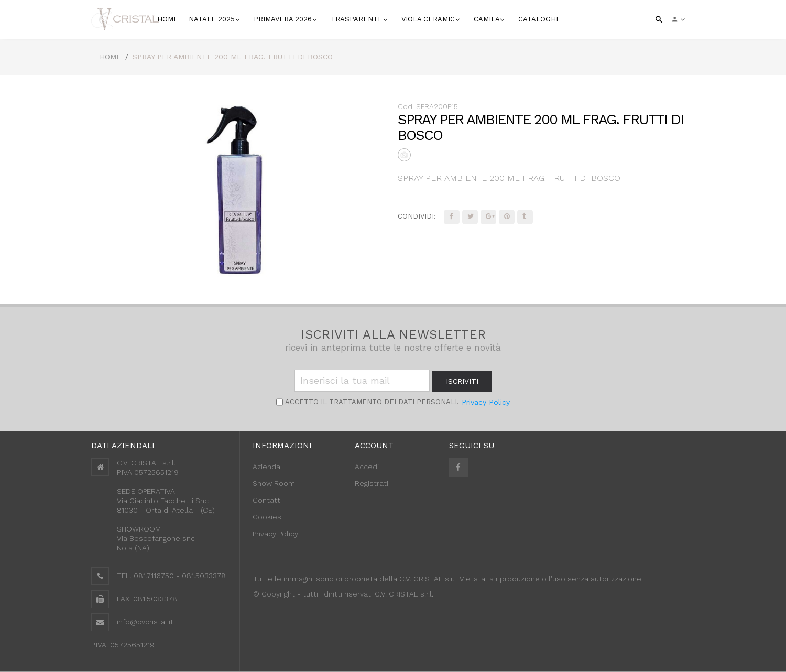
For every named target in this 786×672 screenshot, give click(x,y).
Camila (488, 19)
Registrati (372, 483)
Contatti (267, 500)
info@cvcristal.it (145, 622)
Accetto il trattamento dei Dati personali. (371, 402)
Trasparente (358, 19)
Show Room (274, 483)
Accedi (367, 467)
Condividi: (417, 216)
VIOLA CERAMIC (429, 19)
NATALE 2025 (213, 19)
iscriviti (462, 381)
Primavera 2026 (284, 19)
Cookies (267, 517)
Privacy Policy (486, 402)
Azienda (266, 467)
